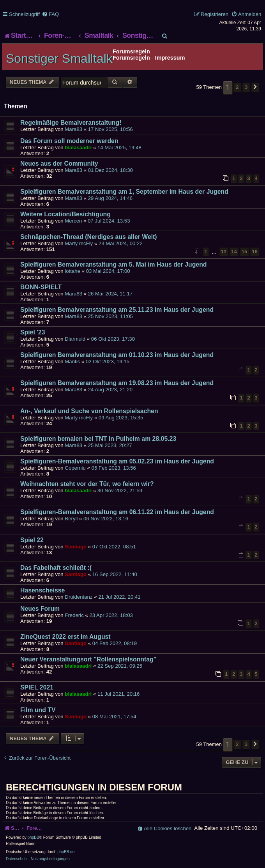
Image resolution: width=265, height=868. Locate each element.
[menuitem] (50, 14)
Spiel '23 (33, 332)
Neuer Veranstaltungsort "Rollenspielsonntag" (88, 659)
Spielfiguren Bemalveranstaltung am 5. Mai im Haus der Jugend (113, 264)
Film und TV (38, 710)
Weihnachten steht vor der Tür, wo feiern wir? (87, 484)
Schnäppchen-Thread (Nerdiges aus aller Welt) (89, 237)
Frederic (74, 615)
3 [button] (246, 87)
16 (255, 252)
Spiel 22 (32, 540)
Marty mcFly (79, 243)
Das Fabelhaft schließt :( (56, 568)
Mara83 (73, 129)
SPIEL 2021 (37, 687)
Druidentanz (79, 597)
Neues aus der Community (59, 164)
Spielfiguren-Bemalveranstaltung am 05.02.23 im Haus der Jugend (117, 461)
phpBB (34, 837)
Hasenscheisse (42, 590)
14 (234, 252)
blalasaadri (78, 148)
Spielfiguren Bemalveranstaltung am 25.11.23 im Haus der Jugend (117, 310)
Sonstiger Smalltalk (59, 58)
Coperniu (75, 468)
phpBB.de (66, 852)
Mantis (72, 362)
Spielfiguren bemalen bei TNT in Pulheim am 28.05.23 (98, 439)
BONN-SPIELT (41, 287)
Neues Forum (40, 609)
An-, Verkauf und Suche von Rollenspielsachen (89, 411)
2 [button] (237, 87)
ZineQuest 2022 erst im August (65, 637)
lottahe (72, 271)
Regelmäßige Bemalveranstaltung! (71, 123)
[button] (255, 87)
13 (224, 252)
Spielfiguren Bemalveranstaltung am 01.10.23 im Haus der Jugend (117, 355)
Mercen (73, 221)
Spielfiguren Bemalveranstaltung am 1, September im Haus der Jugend (124, 192)
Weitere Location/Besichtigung (65, 214)
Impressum (170, 58)
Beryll (71, 519)
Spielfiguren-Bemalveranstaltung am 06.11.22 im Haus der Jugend (117, 512)
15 (245, 252)
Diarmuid (75, 339)
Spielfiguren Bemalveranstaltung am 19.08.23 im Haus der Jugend (117, 383)
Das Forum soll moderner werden (69, 141)
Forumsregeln (131, 58)
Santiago (76, 547)
